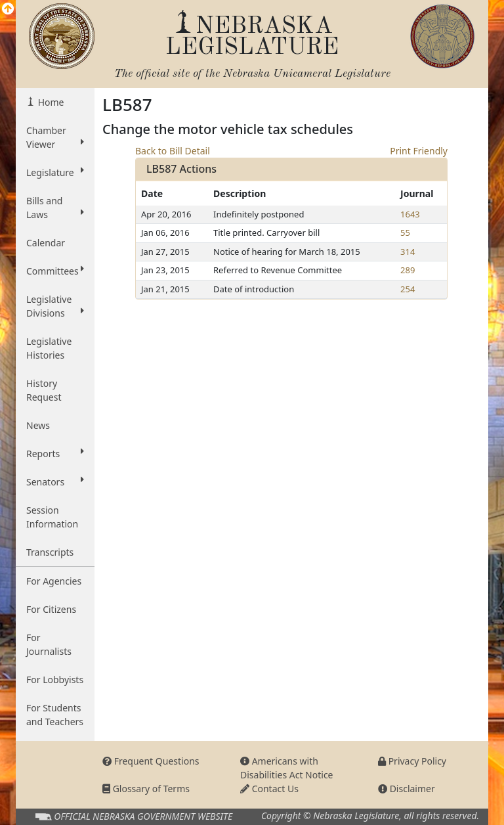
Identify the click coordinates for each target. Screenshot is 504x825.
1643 (410, 214)
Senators (55, 481)
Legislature (55, 172)
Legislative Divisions (55, 306)
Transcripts (50, 552)
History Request (44, 390)
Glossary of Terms (146, 789)
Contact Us (269, 789)
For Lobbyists (55, 680)
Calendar (46, 243)
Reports (55, 453)
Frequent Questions (151, 761)
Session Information (52, 517)
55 (405, 233)
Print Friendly (419, 151)
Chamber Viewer (55, 137)
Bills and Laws (55, 208)
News (38, 425)
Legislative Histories (49, 348)
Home (50, 102)
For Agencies (54, 581)
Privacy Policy (412, 761)
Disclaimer (407, 789)
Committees (55, 271)
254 (408, 289)
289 (408, 270)
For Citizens (51, 609)
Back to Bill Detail (173, 151)
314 (408, 252)
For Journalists (49, 644)
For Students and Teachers (55, 715)
